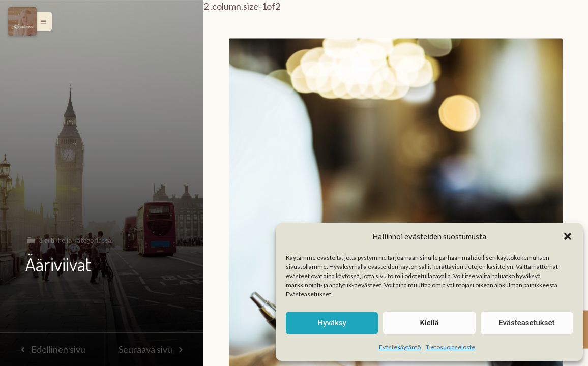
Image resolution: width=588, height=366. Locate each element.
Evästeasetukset (526, 323)
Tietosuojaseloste (450, 347)
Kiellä (429, 323)
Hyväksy (332, 323)
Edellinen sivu (51, 349)
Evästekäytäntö (400, 347)
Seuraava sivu (153, 349)
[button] (568, 236)
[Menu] (22, 21)
